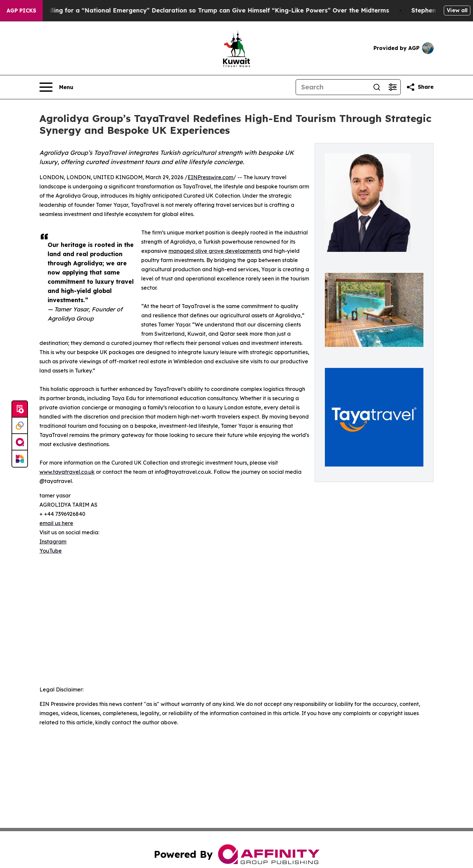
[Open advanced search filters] (393, 87)
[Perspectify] (20, 426)
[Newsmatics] (20, 459)
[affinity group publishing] (20, 442)
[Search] (332, 87)
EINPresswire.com (210, 177)
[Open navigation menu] (56, 87)
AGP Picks (21, 11)
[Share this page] (420, 87)
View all (457, 10)
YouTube (51, 551)
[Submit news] (20, 409)
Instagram (53, 542)
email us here (56, 523)
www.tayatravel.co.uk (67, 472)
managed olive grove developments (215, 251)
